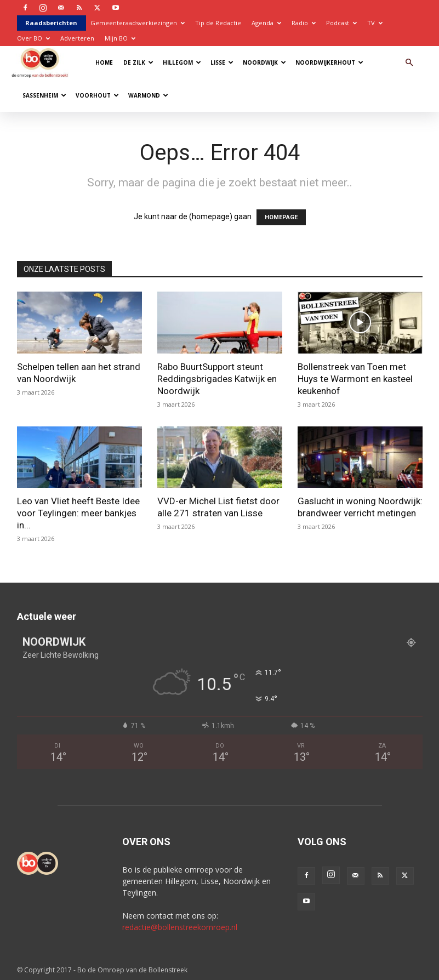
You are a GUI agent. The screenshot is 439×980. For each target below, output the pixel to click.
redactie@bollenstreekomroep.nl (180, 927)
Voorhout (97, 95)
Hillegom (182, 62)
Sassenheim (44, 95)
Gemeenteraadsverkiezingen (138, 23)
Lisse (222, 62)
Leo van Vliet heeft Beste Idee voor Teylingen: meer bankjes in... (78, 513)
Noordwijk (264, 62)
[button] (409, 63)
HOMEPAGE (281, 217)
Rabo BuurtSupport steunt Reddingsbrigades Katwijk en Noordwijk (217, 379)
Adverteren (77, 38)
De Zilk (138, 62)
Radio (304, 23)
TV (375, 23)
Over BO (33, 38)
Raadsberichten (51, 23)
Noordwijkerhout (329, 62)
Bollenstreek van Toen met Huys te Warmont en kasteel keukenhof (355, 379)
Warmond (148, 95)
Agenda (266, 23)
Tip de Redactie (218, 23)
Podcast (341, 23)
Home (104, 62)
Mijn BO (120, 38)
